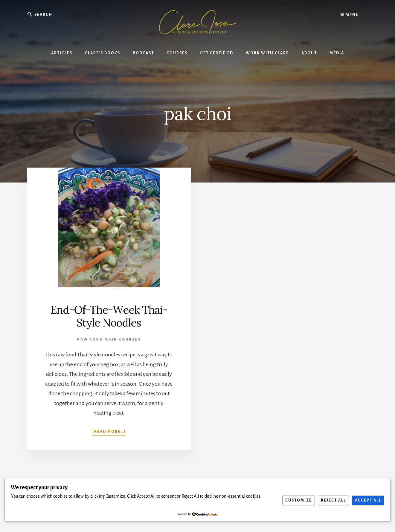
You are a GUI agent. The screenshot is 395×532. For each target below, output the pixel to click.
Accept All (368, 500)
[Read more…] (109, 431)
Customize (299, 500)
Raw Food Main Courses (109, 339)
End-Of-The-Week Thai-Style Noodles (109, 316)
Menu (350, 15)
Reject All (333, 500)
